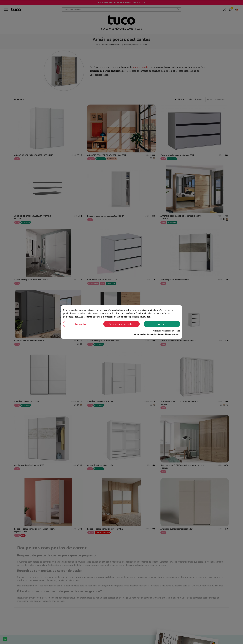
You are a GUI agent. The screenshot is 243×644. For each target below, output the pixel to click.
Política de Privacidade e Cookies (166, 331)
